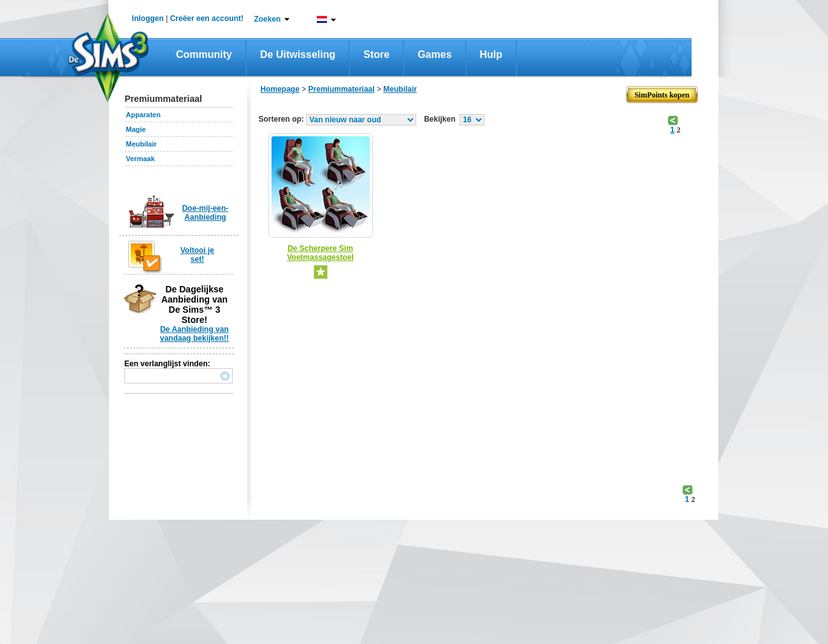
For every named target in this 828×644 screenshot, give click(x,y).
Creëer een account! (207, 18)
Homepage (280, 89)
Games (434, 54)
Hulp (491, 54)
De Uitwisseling (298, 54)
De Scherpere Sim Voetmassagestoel (320, 253)
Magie (136, 129)
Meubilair (142, 144)
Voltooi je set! (197, 255)
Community (204, 54)
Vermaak (141, 159)
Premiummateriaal (342, 89)
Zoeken (267, 19)
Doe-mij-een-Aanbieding (206, 213)
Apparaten (143, 115)
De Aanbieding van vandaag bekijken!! (194, 334)
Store (376, 54)
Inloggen (148, 18)
